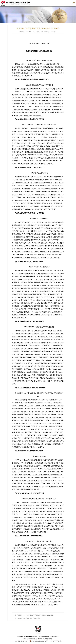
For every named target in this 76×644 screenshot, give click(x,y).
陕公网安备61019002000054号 (39, 641)
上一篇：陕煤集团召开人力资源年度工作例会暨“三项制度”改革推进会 (33, 615)
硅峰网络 (59, 641)
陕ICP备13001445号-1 (21, 641)
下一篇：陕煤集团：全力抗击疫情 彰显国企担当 (26, 618)
